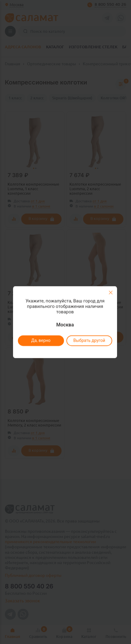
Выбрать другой (89, 341)
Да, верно (41, 341)
